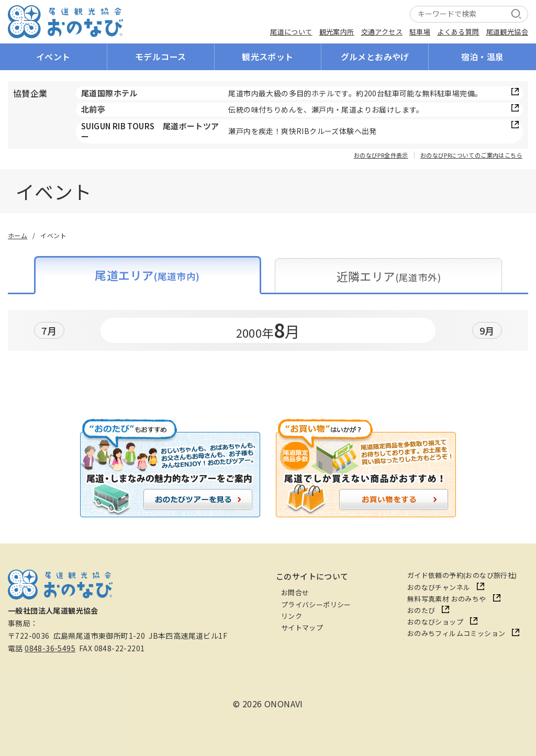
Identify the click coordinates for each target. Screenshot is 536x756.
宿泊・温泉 (483, 57)
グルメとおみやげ (375, 57)
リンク (292, 616)
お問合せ (295, 592)
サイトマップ (302, 627)
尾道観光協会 (507, 32)
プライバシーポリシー (316, 604)
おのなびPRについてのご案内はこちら (471, 155)
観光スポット (267, 57)
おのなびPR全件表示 (381, 155)
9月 (487, 330)
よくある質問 (458, 32)
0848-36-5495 (50, 648)
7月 (49, 330)
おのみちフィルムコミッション (456, 633)
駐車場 (420, 32)
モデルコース (160, 57)
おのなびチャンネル (439, 587)
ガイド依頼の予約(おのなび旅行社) (462, 575)
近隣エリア (389, 276)
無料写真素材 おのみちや (447, 599)
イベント (53, 57)
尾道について (291, 32)
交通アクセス (382, 32)
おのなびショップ (435, 622)
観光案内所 (337, 32)
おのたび (421, 610)
